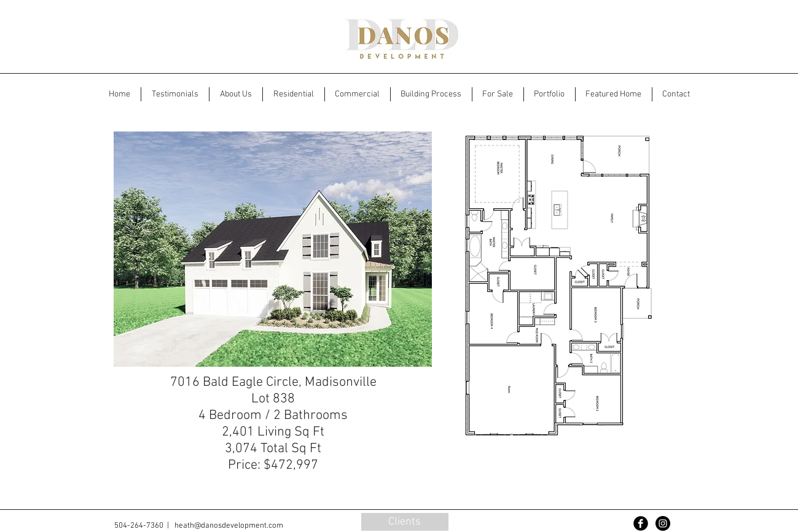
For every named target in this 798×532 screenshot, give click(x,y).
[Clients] (405, 522)
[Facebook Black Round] (641, 523)
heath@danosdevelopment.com (229, 526)
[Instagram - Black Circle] (663, 523)
